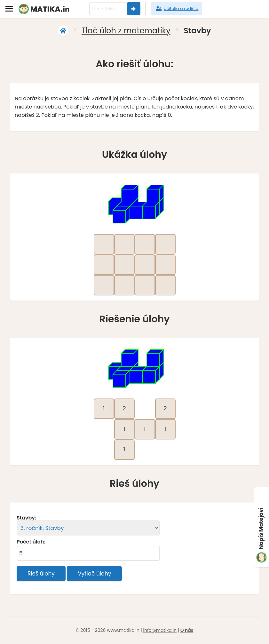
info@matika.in (160, 630)
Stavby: (26, 518)
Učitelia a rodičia (177, 9)
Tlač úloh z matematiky (126, 31)
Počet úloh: (31, 542)
